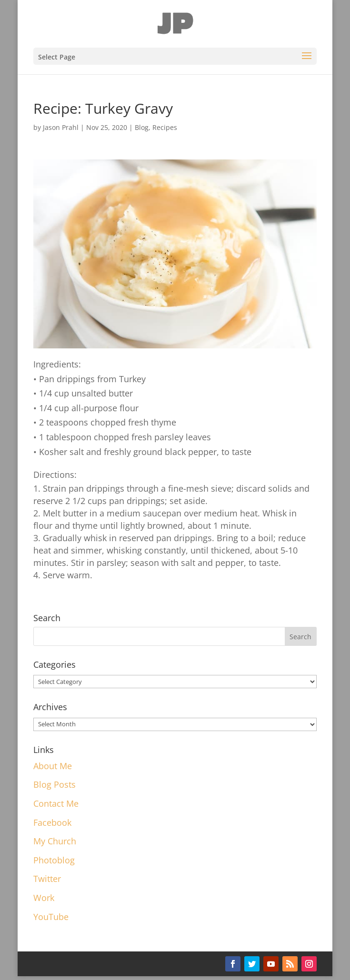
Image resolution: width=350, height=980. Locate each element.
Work (44, 898)
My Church (55, 841)
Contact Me (56, 803)
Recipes (165, 127)
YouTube (51, 917)
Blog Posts (55, 784)
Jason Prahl (61, 127)
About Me (53, 766)
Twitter (47, 879)
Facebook (52, 822)
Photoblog (54, 860)
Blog (142, 127)
